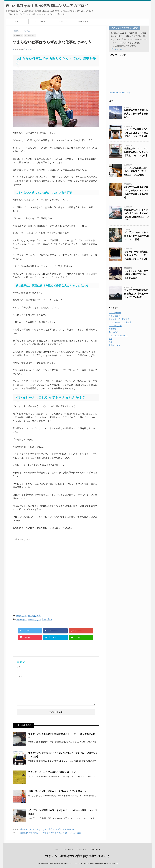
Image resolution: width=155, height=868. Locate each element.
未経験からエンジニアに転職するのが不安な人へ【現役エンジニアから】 (136, 152)
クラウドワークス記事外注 (120, 322)
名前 (19, 667)
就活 (111, 339)
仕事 (44, 619)
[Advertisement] (33, 558)
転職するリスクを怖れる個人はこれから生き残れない (136, 114)
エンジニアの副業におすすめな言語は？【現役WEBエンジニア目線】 (136, 171)
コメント (21, 676)
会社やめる (21, 616)
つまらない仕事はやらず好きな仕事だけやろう (78, 856)
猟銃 (111, 342)
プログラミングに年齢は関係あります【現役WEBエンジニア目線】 (136, 236)
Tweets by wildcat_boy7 (120, 93)
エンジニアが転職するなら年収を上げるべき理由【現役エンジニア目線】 (136, 133)
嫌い (50, 619)
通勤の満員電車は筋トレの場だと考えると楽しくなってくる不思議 (51, 833)
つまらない (21, 619)
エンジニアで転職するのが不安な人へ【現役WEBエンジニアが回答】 (136, 294)
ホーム (18, 21)
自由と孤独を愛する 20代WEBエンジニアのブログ (47, 6)
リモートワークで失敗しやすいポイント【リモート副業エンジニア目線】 (136, 255)
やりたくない (34, 619)
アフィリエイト (115, 316)
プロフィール (39, 21)
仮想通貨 (112, 329)
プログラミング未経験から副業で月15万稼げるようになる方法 (136, 274)
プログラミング (61, 21)
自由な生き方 (83, 21)
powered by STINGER (110, 863)
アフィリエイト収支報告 (119, 319)
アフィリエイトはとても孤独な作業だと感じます (52, 772)
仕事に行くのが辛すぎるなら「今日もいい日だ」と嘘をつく (57, 791)
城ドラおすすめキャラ (118, 335)
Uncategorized (115, 313)
